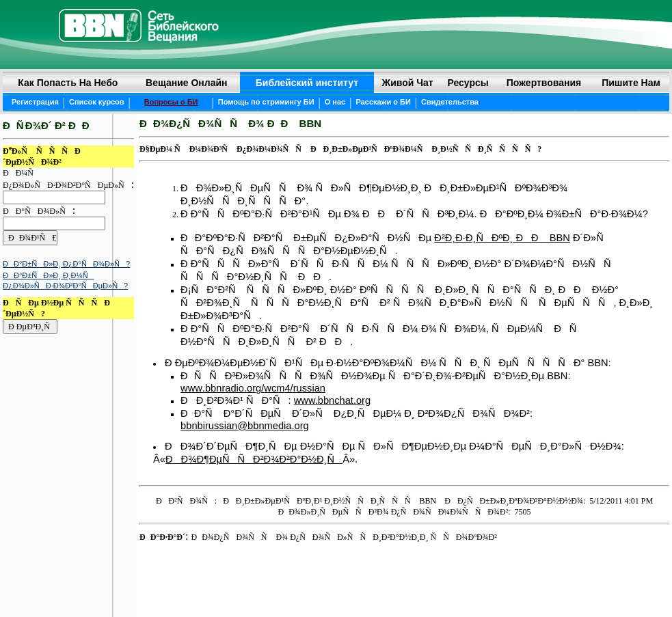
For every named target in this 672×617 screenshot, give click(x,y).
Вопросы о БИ (171, 102)
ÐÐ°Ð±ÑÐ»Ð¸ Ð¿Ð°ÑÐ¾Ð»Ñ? (66, 264)
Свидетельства (450, 102)
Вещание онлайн (187, 83)
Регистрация (35, 102)
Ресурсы (468, 83)
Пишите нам (631, 83)
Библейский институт (307, 83)
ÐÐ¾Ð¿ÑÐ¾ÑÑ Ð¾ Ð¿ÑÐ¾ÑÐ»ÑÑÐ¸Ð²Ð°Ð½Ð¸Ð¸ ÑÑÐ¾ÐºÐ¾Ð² (344, 537)
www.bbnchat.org (332, 400)
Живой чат (408, 83)
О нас (335, 102)
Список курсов (97, 102)
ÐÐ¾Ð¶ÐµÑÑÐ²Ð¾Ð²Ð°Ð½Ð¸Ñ (254, 459)
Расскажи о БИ (383, 102)
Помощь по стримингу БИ (266, 102)
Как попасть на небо (68, 83)
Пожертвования (544, 83)
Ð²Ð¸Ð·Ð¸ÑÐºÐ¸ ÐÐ (492, 238)
